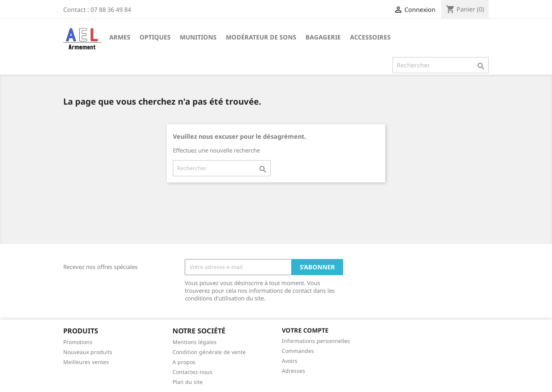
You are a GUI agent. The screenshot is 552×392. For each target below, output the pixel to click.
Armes (120, 37)
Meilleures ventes (86, 362)
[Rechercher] (441, 65)
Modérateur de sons (261, 37)
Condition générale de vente (209, 352)
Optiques (155, 37)
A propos (184, 362)
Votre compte (305, 330)
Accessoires (370, 37)
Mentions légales (195, 342)
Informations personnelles (316, 341)
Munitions (198, 37)
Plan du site (188, 382)
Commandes (298, 351)
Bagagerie (323, 37)
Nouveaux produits (88, 352)
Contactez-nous (192, 372)
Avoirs (290, 361)
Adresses (293, 371)
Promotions (78, 342)
